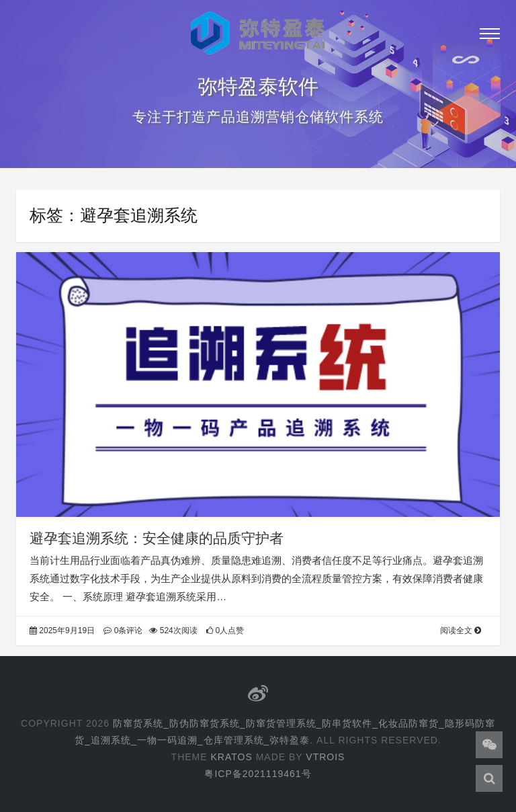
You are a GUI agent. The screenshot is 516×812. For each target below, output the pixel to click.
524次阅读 (173, 631)
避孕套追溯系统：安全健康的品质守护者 (157, 538)
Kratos (231, 757)
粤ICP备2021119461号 (258, 774)
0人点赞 (225, 631)
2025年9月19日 (62, 631)
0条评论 (123, 631)
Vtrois (325, 757)
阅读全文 (461, 631)
